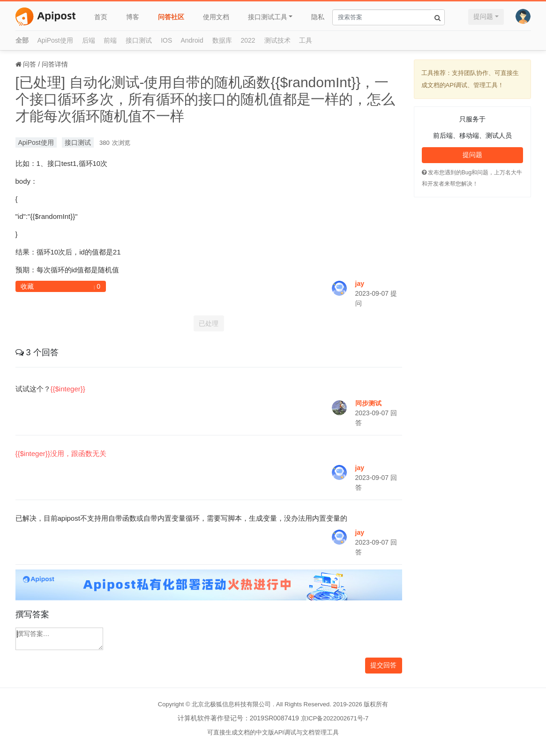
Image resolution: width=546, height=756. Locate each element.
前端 (110, 40)
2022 (248, 40)
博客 (133, 17)
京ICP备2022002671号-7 (335, 718)
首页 (101, 17)
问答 (30, 64)
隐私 (318, 17)
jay (360, 284)
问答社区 (171, 17)
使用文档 (216, 17)
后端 (89, 40)
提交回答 (383, 665)
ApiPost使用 (55, 40)
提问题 (483, 16)
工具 (306, 40)
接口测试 (139, 40)
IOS (166, 40)
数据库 (222, 40)
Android (192, 40)
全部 (22, 40)
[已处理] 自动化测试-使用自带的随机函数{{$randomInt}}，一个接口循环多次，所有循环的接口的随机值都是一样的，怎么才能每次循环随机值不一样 (205, 99)
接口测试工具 (268, 17)
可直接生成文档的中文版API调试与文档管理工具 (273, 732)
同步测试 (368, 403)
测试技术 (277, 40)
